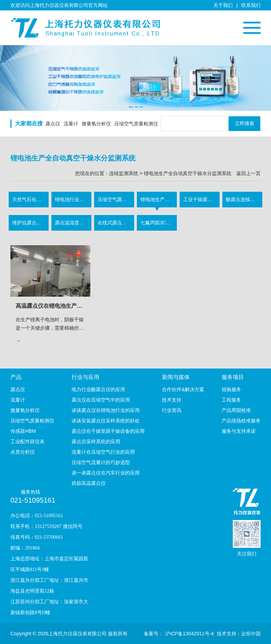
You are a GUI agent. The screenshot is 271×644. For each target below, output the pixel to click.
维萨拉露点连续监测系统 (30, 223)
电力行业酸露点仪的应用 (98, 389)
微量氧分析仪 (96, 124)
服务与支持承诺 (239, 431)
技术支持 (172, 400)
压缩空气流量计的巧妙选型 (101, 462)
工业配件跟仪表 (27, 441)
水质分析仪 (23, 452)
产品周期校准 (236, 410)
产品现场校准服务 (241, 421)
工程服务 (231, 400)
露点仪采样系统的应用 (96, 441)
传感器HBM (23, 431)
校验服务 (231, 389)
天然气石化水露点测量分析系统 (30, 199)
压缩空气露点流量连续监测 (116, 199)
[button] (131, 107)
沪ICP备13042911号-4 (189, 634)
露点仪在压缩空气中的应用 (101, 400)
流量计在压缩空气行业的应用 (103, 452)
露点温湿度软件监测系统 (73, 223)
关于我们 (223, 5)
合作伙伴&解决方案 (183, 389)
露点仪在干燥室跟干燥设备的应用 (108, 431)
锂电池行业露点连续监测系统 (73, 199)
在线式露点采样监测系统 (116, 223)
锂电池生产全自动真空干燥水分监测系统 (159, 199)
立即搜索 (245, 123)
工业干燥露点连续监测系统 (201, 199)
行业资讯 (172, 410)
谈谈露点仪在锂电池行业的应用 (106, 410)
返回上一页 (248, 173)
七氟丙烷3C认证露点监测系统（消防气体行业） (159, 223)
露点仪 (53, 124)
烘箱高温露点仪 (89, 483)
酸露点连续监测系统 (244, 199)
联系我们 (251, 5)
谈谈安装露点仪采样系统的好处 (106, 421)
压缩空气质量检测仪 (136, 124)
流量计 (71, 124)
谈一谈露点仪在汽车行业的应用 (106, 473)
